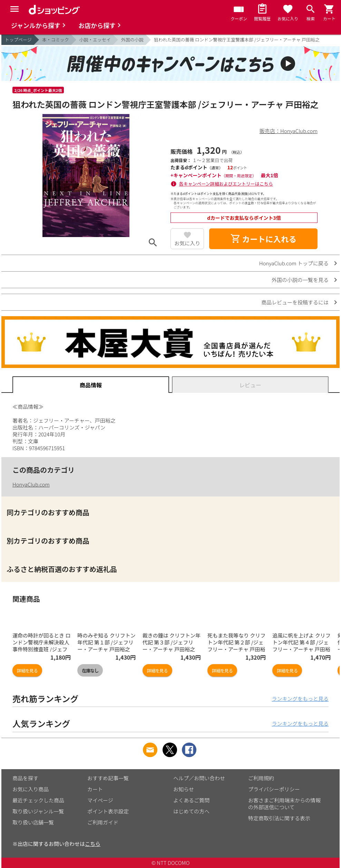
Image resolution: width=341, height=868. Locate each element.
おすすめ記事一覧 (108, 778)
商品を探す (25, 778)
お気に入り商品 (31, 789)
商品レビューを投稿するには (295, 302)
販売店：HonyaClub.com (289, 131)
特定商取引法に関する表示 (279, 818)
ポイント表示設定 (108, 811)
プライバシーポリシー (274, 789)
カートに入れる (263, 239)
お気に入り (187, 243)
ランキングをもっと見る (300, 699)
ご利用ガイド (103, 822)
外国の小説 (132, 40)
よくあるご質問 (191, 800)
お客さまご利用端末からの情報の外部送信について (284, 804)
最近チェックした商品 (38, 800)
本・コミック (56, 40)
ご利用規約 (261, 778)
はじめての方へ (191, 811)
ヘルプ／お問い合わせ (199, 778)
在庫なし (90, 671)
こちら (93, 844)
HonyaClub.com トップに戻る (294, 263)
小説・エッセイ (95, 40)
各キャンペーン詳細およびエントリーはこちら (226, 184)
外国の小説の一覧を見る (300, 280)
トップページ (18, 40)
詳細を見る (27, 671)
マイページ (100, 800)
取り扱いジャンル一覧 (38, 811)
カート (95, 789)
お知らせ (184, 789)
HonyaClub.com (31, 484)
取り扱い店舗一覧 (33, 822)
